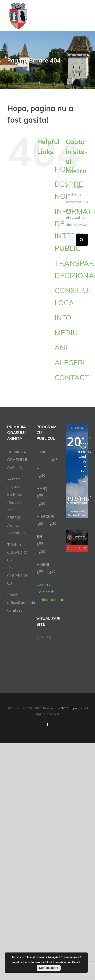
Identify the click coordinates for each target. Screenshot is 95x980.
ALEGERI (70, 363)
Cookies (43, 584)
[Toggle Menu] (85, 16)
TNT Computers (71, 708)
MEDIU (66, 333)
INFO (63, 318)
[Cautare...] (71, 240)
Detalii (76, 962)
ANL (62, 348)
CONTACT (72, 378)
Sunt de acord (49, 968)
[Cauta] (82, 240)
